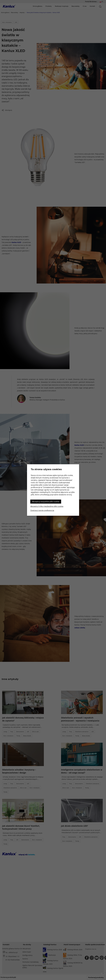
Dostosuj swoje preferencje (42, 510)
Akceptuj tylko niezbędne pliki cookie (47, 506)
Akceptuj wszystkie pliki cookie (46, 502)
